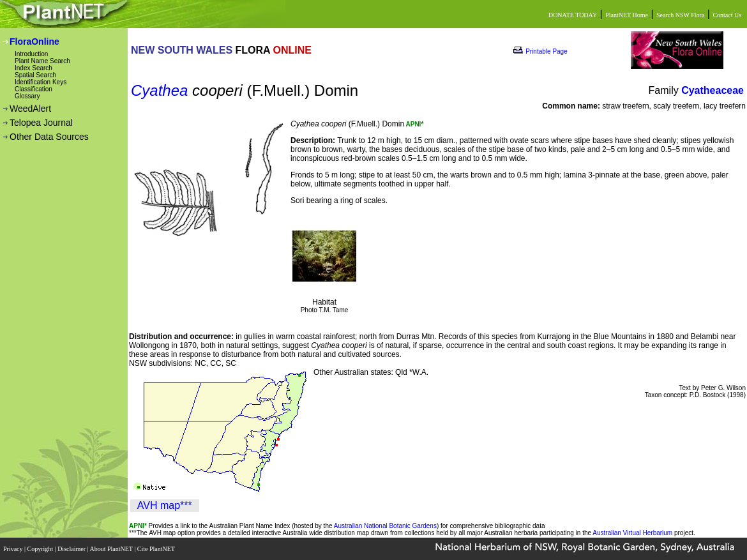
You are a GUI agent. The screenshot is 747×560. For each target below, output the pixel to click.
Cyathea (159, 90)
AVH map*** (165, 505)
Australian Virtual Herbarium (632, 533)
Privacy (14, 549)
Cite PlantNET (157, 549)
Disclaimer (72, 549)
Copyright (41, 549)
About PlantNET (112, 549)
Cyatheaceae (713, 90)
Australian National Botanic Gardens (385, 526)
